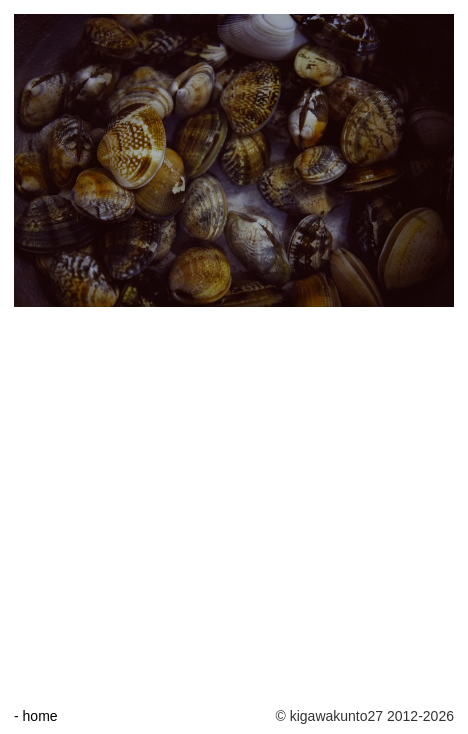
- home (36, 716)
